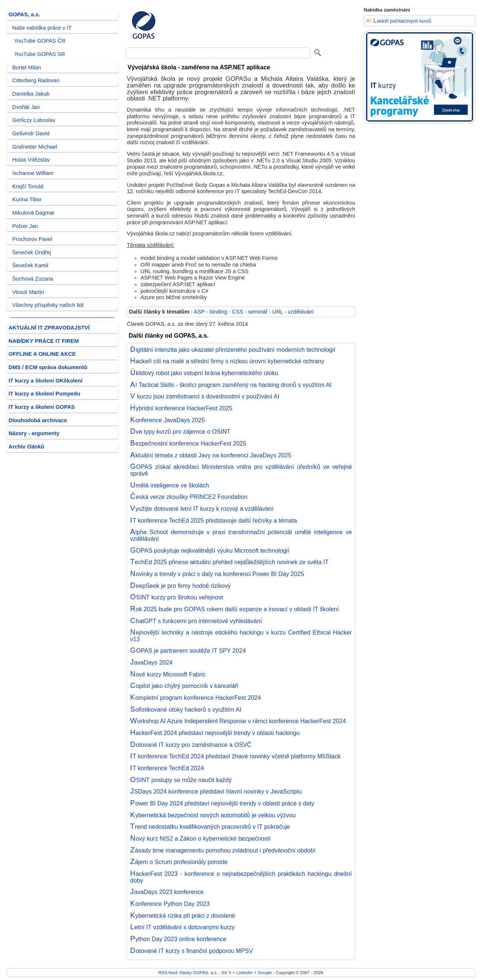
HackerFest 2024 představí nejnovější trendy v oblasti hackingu (215, 733)
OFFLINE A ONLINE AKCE (42, 354)
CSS (237, 312)
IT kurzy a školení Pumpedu (44, 394)
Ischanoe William (33, 173)
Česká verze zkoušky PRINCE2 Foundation (189, 497)
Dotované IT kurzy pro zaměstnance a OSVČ (191, 745)
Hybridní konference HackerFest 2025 (181, 408)
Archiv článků (26, 447)
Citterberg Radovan (36, 80)
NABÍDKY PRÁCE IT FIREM (44, 341)
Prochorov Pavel (32, 239)
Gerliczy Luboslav (34, 120)
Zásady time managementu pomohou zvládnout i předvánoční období (223, 850)
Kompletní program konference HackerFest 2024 (195, 698)
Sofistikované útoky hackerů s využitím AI (186, 709)
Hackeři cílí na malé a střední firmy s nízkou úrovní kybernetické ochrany (227, 361)
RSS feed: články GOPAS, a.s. (188, 972)
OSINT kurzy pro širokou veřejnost (177, 597)
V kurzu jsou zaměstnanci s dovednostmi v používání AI (205, 396)
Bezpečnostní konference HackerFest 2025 (188, 443)
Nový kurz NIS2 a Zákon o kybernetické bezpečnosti (200, 838)
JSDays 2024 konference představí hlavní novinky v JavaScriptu (216, 791)
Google (265, 972)
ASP (199, 312)
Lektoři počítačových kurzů (402, 21)
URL (278, 312)
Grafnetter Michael (35, 147)
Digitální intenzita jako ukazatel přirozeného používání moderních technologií (233, 350)
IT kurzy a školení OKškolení (46, 381)
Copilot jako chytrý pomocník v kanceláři (184, 686)
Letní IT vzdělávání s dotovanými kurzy (182, 927)
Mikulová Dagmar (34, 213)
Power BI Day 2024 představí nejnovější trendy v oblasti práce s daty (222, 803)
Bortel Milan (27, 67)
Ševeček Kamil (30, 265)
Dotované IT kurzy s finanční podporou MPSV (191, 951)
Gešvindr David (31, 133)
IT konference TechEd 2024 (167, 768)
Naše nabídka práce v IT (42, 28)
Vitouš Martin (28, 292)
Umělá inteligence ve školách (169, 485)
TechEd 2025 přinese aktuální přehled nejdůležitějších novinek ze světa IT (229, 562)
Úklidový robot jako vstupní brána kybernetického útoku (204, 373)
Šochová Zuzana (33, 279)
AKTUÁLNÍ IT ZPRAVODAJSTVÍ (49, 328)
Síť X (227, 972)
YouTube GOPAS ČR (40, 41)
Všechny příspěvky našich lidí (48, 305)
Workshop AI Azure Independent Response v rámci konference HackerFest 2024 (238, 721)
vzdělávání (301, 312)
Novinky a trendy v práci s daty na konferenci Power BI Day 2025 (217, 574)
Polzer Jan (25, 226)
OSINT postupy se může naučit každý (181, 780)
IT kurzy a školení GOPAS (42, 407)
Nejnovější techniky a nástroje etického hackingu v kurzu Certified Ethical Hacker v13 (241, 636)
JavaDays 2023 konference (167, 892)
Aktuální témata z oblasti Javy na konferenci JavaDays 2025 (211, 455)
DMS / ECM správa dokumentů (48, 367)
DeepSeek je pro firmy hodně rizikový (180, 586)
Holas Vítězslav (31, 160)
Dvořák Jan (26, 107)
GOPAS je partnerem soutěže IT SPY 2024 (188, 650)
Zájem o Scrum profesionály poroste (179, 862)
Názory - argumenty (34, 433)
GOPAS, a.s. (24, 14)
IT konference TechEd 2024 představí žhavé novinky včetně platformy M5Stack (235, 756)
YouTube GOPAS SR (40, 54)
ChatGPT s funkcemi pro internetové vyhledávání (196, 621)
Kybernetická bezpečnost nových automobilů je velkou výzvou (213, 815)
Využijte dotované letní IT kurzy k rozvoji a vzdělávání (202, 509)
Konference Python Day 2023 (170, 904)
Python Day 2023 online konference (178, 939)
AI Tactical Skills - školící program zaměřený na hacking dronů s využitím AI (231, 385)
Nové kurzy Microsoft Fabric (168, 674)
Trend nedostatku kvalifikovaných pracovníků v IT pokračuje (210, 827)
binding (218, 312)
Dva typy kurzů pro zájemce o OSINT (180, 431)
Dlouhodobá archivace (38, 420)
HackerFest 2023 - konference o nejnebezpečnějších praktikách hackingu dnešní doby (241, 877)
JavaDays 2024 (151, 662)
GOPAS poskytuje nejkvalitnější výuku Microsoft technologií (210, 550)
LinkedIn (245, 972)
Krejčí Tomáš (28, 186)
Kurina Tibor (27, 199)
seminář (258, 312)
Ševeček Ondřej (32, 252)
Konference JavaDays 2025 (167, 420)
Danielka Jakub (31, 94)
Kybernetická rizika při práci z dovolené (183, 916)
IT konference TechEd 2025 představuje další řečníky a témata (213, 520)
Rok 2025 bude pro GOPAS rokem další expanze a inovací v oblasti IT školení (234, 609)
